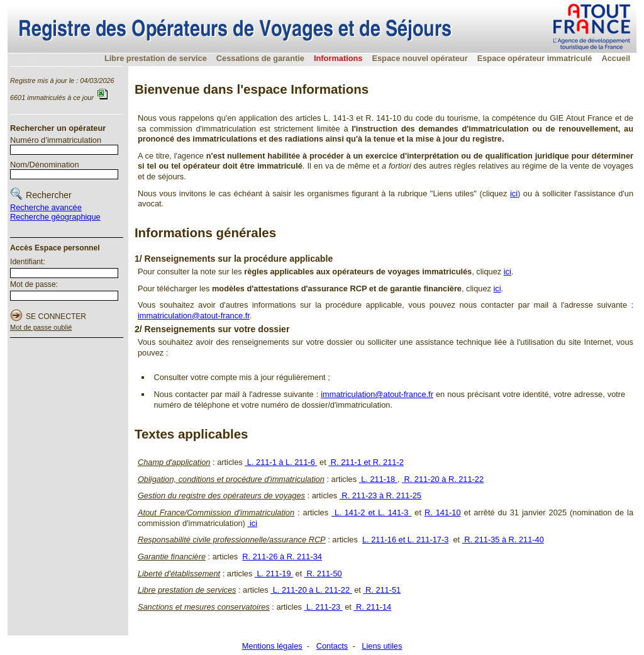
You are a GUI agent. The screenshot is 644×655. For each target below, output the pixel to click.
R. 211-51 (382, 590)
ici (514, 193)
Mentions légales (272, 646)
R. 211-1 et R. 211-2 (366, 462)
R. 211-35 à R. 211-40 (503, 540)
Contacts (332, 646)
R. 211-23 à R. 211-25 (380, 495)
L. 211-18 (378, 479)
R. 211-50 (323, 574)
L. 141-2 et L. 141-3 (371, 512)
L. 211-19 (274, 574)
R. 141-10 (443, 512)
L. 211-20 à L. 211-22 (311, 590)
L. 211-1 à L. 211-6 (281, 462)
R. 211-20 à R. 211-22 (443, 479)
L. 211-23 (324, 607)
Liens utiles (382, 646)
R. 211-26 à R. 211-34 (282, 557)
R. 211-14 (372, 607)
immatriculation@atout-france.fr (194, 316)
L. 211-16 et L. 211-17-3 (405, 540)
